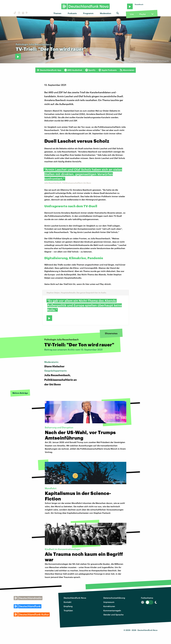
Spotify (90, 70)
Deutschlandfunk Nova (75, 598)
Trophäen (68, 610)
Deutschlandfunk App (49, 70)
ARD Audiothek (73, 70)
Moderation (106, 13)
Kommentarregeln (112, 610)
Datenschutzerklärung (114, 598)
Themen (57, 13)
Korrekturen (109, 606)
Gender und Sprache (113, 615)
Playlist (142, 14)
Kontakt (68, 602)
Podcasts (72, 13)
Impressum (109, 602)
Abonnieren (127, 70)
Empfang (68, 606)
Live (132, 14)
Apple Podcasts (108, 70)
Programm (88, 13)
